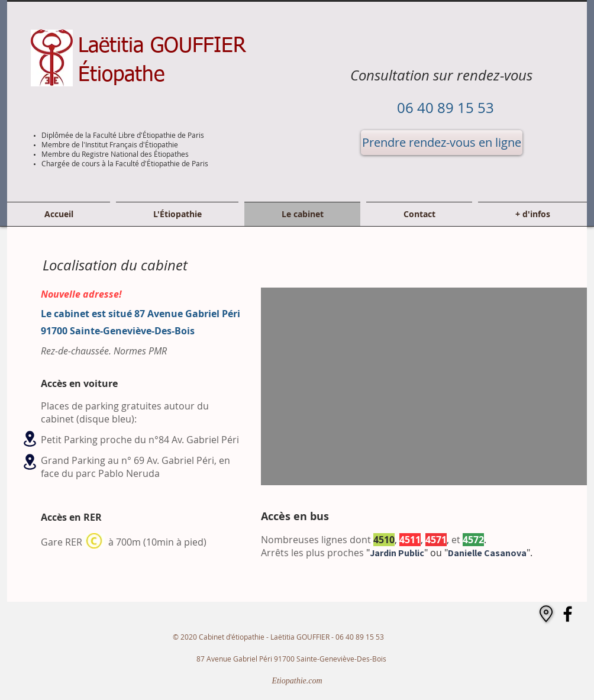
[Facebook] (568, 614)
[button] (531, 214)
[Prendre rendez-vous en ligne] (442, 143)
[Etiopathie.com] (297, 681)
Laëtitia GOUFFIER (162, 46)
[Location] (30, 439)
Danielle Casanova (487, 553)
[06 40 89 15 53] (445, 108)
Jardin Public (397, 553)
